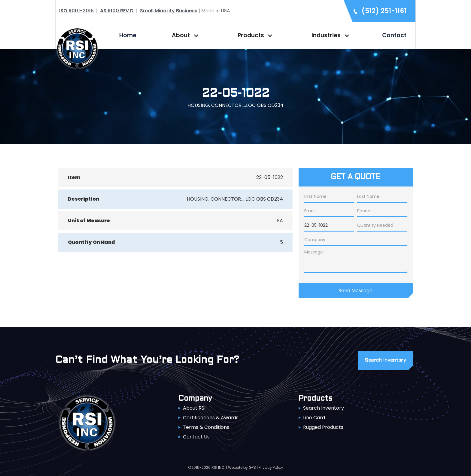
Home (128, 35)
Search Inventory (324, 408)
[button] (184, 35)
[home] (77, 48)
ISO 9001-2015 (76, 11)
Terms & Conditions (206, 427)
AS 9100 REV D (117, 11)
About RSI (194, 408)
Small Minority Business (169, 11)
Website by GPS (242, 467)
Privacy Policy (271, 467)
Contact (394, 35)
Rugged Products (323, 427)
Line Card (314, 418)
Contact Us (196, 437)
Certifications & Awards (211, 418)
